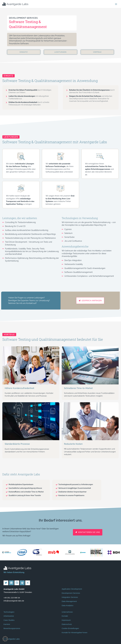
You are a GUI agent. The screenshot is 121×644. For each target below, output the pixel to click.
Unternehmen (67, 612)
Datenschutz (67, 624)
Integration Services (70, 597)
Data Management (69, 601)
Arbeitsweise (9, 616)
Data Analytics (67, 605)
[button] (5, 639)
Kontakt (65, 616)
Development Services (71, 593)
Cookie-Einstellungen (70, 628)
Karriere (7, 624)
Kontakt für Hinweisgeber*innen (75, 632)
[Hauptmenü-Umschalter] (116, 4)
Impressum (66, 620)
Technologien (9, 612)
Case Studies (9, 620)
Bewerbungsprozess (12, 628)
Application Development (72, 589)
